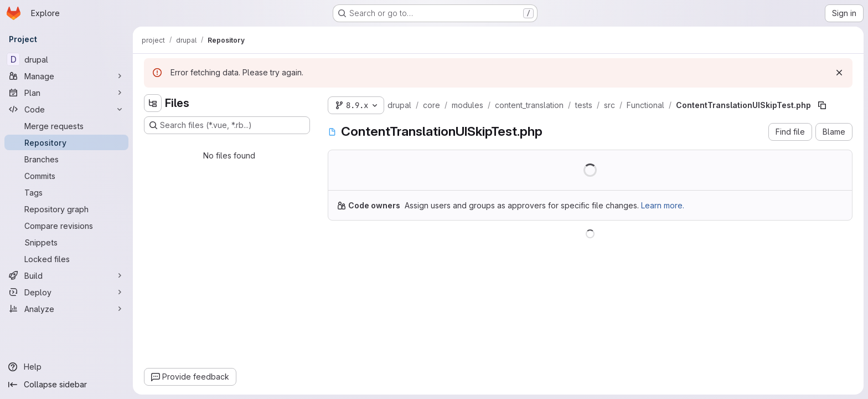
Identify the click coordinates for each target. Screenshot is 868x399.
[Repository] (66, 142)
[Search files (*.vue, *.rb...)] (227, 125)
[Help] (66, 367)
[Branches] (66, 159)
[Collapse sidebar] (66, 385)
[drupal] (66, 59)
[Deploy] (66, 292)
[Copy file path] (822, 105)
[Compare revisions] (66, 226)
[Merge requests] (66, 126)
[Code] (66, 109)
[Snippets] (66, 242)
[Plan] (66, 93)
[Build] (66, 275)
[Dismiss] (839, 73)
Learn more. (663, 205)
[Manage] (66, 76)
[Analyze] (66, 309)
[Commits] (66, 176)
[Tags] (66, 192)
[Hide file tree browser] (153, 103)
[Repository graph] (66, 209)
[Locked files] (66, 259)
